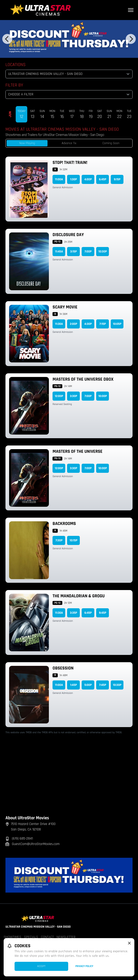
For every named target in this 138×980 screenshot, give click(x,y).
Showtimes (13, 937)
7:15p (103, 324)
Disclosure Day (68, 235)
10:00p (103, 396)
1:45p (74, 685)
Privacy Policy (84, 966)
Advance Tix (69, 143)
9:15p (117, 179)
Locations (15, 65)
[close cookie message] (129, 943)
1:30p (74, 179)
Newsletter (66, 937)
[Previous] (7, 39)
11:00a (59, 179)
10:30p (103, 252)
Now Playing (27, 143)
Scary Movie (65, 307)
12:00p (59, 396)
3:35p (74, 613)
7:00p (88, 252)
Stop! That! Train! (70, 163)
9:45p (103, 613)
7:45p (103, 685)
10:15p (73, 540)
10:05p (117, 324)
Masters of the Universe (77, 451)
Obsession (63, 668)
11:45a (59, 252)
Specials (31, 937)
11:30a (59, 324)
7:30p (59, 540)
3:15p (74, 252)
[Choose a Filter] (69, 94)
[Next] (131, 39)
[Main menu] (131, 10)
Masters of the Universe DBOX (83, 379)
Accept (41, 966)
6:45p (103, 179)
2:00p (73, 324)
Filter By (14, 85)
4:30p (88, 324)
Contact (47, 937)
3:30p (73, 396)
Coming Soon (111, 143)
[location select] (69, 74)
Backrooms (64, 524)
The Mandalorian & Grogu (79, 596)
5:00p (88, 685)
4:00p (88, 179)
